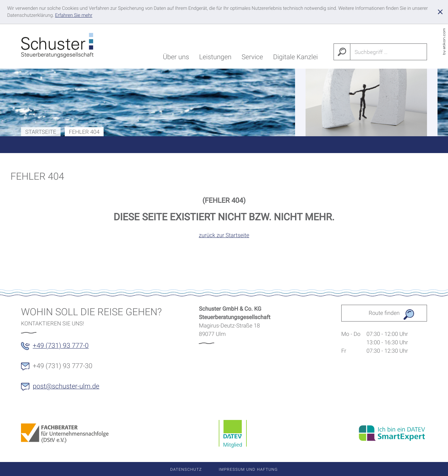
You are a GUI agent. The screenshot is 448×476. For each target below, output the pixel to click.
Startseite (41, 132)
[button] (59, 348)
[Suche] (389, 52)
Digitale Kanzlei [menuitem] (295, 58)
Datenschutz (186, 470)
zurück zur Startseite (224, 235)
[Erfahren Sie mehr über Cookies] (73, 15)
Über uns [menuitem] (176, 58)
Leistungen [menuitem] (215, 58)
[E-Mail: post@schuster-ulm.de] (64, 389)
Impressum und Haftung (248, 470)
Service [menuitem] (252, 58)
